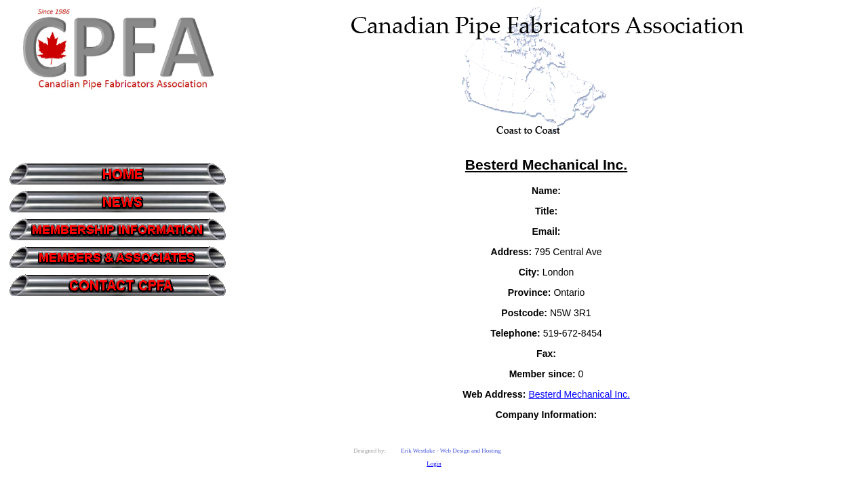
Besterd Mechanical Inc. (579, 394)
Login (434, 463)
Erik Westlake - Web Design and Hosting (451, 451)
